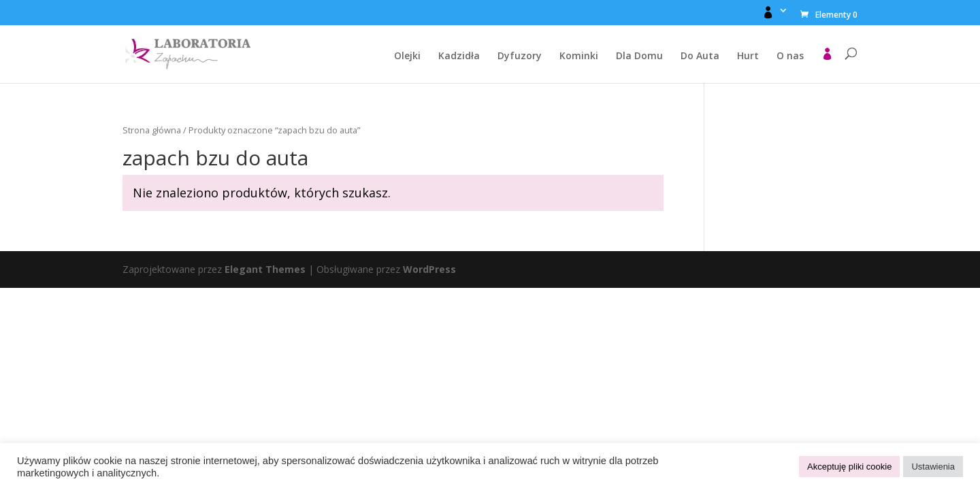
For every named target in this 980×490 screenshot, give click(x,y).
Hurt (748, 56)
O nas (790, 56)
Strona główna (152, 130)
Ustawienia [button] (933, 467)
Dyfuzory (520, 56)
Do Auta (700, 56)
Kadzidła (459, 56)
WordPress (429, 269)
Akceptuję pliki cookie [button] (849, 467)
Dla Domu (639, 56)
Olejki (407, 56)
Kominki (579, 56)
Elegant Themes (265, 269)
